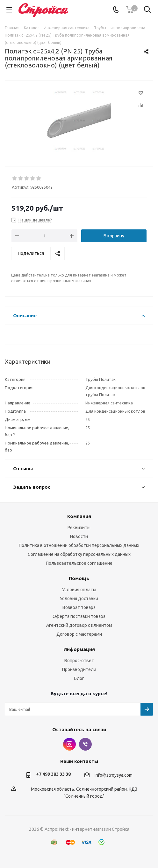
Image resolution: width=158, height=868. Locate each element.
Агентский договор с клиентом (79, 625)
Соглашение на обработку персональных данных (79, 554)
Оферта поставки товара (79, 616)
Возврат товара (79, 607)
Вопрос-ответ (79, 661)
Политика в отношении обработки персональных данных (79, 545)
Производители (79, 669)
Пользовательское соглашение (79, 563)
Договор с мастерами (79, 634)
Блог (79, 678)
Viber (85, 744)
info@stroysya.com (114, 775)
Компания (79, 516)
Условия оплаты (79, 590)
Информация (79, 649)
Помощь (79, 578)
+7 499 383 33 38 (53, 774)
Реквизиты (79, 528)
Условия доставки (79, 598)
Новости (79, 536)
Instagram (69, 744)
